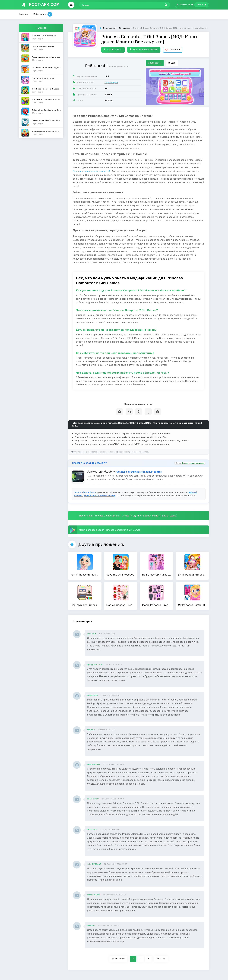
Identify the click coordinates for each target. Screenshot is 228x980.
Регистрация (185, 5)
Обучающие (111, 83)
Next (161, 959)
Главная (24, 14)
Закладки (173, 50)
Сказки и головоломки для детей (92, 171)
